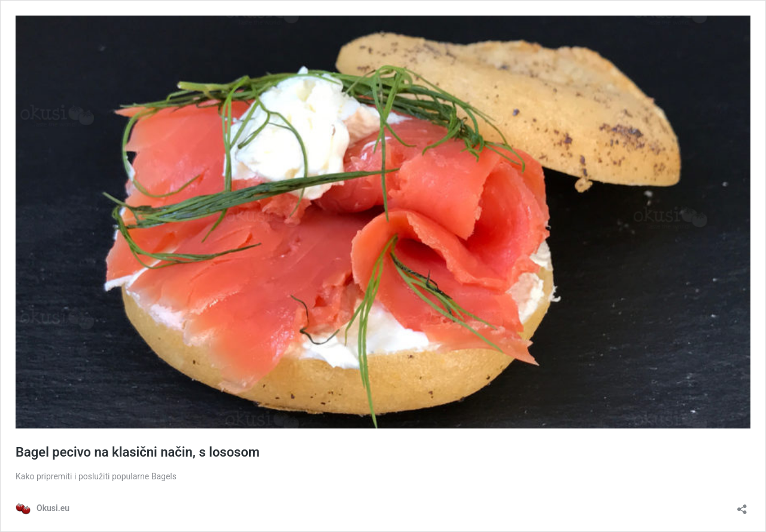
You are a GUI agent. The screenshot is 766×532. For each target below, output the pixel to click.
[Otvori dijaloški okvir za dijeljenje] (742, 505)
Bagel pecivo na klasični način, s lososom (138, 452)
